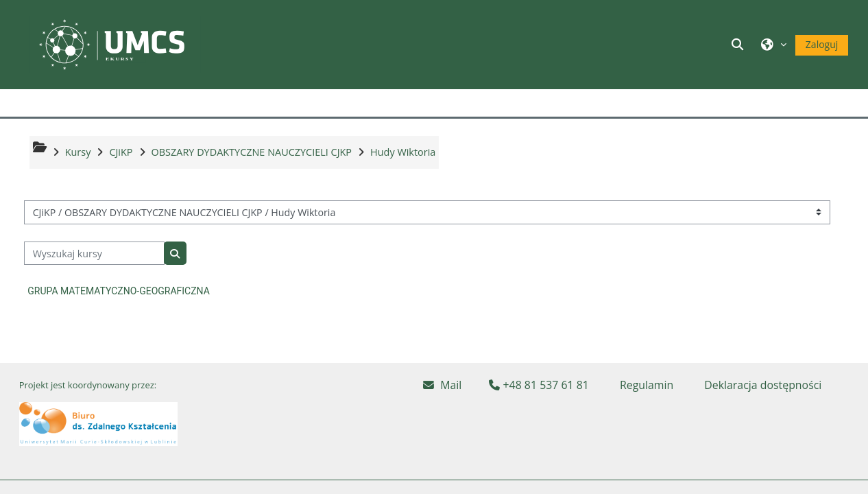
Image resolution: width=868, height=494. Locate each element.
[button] (740, 44)
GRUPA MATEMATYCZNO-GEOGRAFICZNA (119, 291)
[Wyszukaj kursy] (94, 254)
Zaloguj (822, 44)
